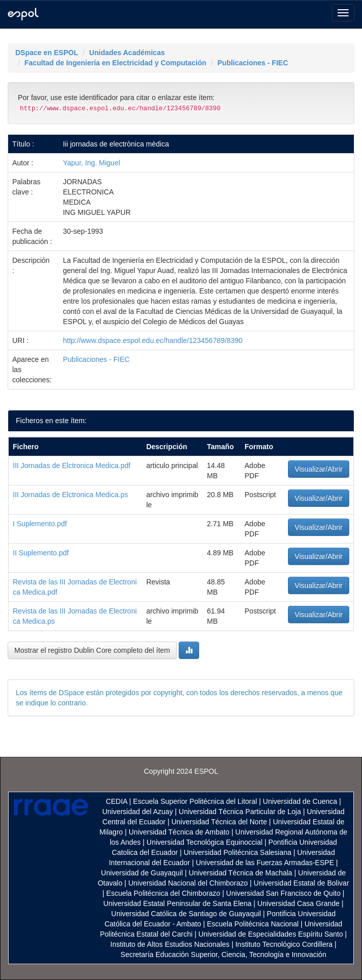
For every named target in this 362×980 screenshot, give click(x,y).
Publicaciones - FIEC (253, 63)
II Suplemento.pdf (41, 553)
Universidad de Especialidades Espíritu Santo (270, 934)
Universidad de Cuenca (300, 801)
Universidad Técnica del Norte (219, 822)
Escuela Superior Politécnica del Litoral (195, 801)
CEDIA (116, 801)
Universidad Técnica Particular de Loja (240, 812)
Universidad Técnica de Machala (241, 873)
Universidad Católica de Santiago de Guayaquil (186, 914)
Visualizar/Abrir (319, 469)
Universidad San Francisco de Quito (283, 893)
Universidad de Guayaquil (142, 873)
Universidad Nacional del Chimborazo (188, 883)
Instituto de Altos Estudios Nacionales (170, 944)
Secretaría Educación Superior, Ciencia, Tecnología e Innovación (223, 954)
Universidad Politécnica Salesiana (238, 852)
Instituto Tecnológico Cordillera (284, 944)
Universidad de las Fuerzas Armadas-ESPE (265, 863)
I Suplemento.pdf (40, 524)
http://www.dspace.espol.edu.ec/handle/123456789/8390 (153, 340)
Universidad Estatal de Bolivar (301, 883)
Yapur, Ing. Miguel (91, 163)
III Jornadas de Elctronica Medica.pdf (71, 465)
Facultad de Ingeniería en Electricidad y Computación (115, 63)
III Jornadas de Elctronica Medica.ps (70, 495)
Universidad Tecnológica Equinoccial (204, 842)
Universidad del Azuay (138, 812)
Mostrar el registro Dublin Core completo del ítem (92, 650)
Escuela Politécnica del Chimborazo (163, 893)
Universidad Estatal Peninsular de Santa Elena (177, 903)
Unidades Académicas (127, 53)
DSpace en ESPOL (47, 53)
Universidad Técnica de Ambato (179, 832)
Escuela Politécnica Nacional (253, 924)
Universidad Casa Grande (299, 903)
